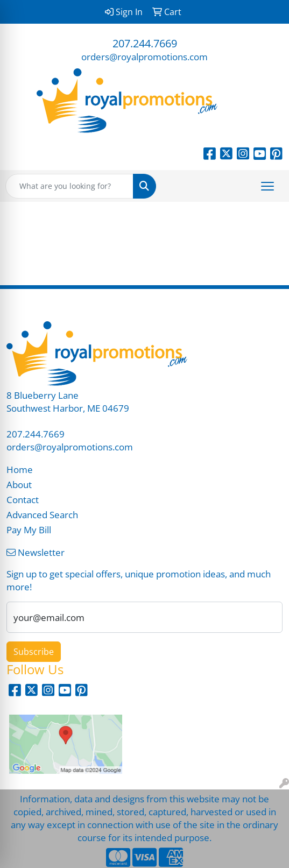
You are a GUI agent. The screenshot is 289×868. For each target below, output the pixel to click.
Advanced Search (42, 514)
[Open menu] (267, 186)
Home (20, 469)
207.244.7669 (145, 43)
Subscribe (34, 652)
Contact (23, 499)
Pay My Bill (29, 530)
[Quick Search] (69, 186)
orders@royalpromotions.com (144, 57)
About (19, 484)
